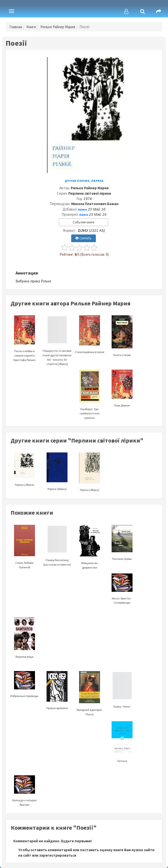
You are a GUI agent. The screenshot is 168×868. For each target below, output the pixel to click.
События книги (84, 222)
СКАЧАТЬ (84, 238)
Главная (16, 27)
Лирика (97, 181)
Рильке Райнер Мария (58, 27)
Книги (31, 27)
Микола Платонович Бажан (95, 204)
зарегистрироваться (58, 855)
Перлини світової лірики (90, 193)
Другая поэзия (77, 181)
